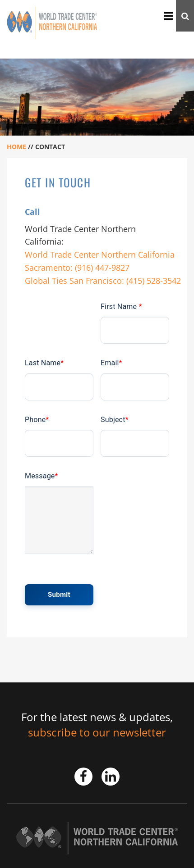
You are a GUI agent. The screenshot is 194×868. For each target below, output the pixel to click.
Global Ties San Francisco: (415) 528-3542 (103, 281)
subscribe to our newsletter (97, 732)
